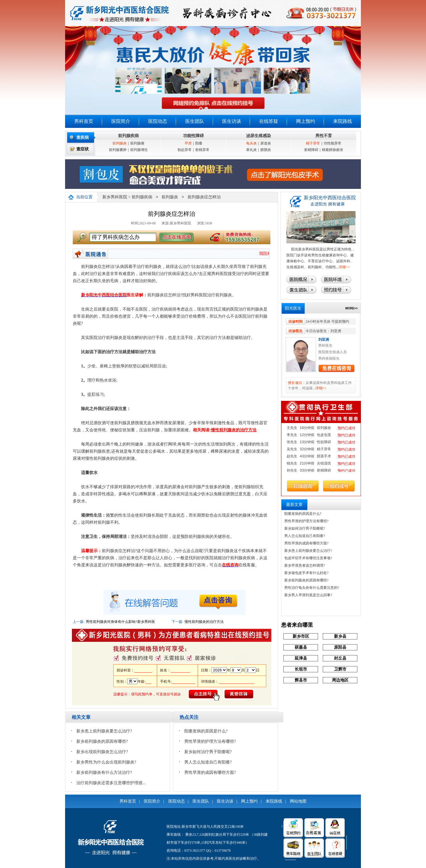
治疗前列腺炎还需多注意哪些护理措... (111, 783)
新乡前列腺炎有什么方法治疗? (104, 773)
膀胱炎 (266, 150)
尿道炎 (266, 143)
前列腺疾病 (128, 136)
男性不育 (324, 136)
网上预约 (306, 121)
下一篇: (177, 622)
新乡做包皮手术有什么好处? (306, 573)
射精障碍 (311, 150)
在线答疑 (269, 121)
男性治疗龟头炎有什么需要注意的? (312, 588)
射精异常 (202, 150)
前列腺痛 (137, 143)
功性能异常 (333, 143)
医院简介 (121, 121)
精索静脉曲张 (333, 150)
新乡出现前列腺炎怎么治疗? (102, 752)
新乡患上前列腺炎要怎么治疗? (104, 731)
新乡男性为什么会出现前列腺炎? (106, 762)
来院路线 (343, 121)
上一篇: (79, 622)
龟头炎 (251, 143)
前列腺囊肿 (118, 150)
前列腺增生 (139, 150)
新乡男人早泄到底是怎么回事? (308, 595)
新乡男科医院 (115, 197)
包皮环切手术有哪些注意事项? (308, 558)
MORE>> (351, 308)
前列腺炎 (120, 143)
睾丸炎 (251, 150)
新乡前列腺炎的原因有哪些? (102, 741)
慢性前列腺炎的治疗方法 (204, 622)
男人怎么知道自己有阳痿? (208, 762)
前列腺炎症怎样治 (204, 197)
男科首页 (84, 121)
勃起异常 (185, 150)
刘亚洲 (324, 340)
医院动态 (158, 121)
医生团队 (195, 121)
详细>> (344, 267)
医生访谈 (232, 121)
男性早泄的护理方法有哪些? (210, 741)
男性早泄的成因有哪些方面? (210, 773)
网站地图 (298, 801)
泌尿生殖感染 (259, 136)
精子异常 (313, 143)
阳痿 (199, 143)
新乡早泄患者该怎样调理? (305, 565)
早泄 (188, 143)
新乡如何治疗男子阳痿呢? (208, 752)
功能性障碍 (193, 136)
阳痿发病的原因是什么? (206, 731)
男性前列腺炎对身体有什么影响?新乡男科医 (120, 622)
